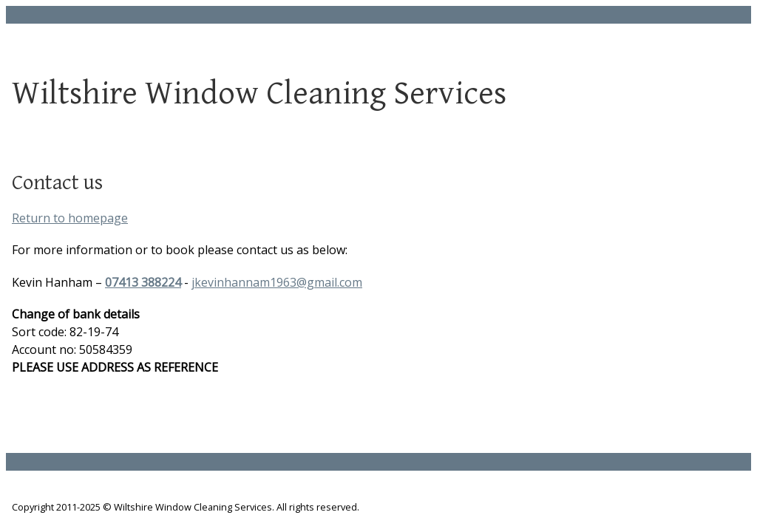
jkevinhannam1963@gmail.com (277, 282)
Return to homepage (70, 218)
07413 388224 (143, 282)
